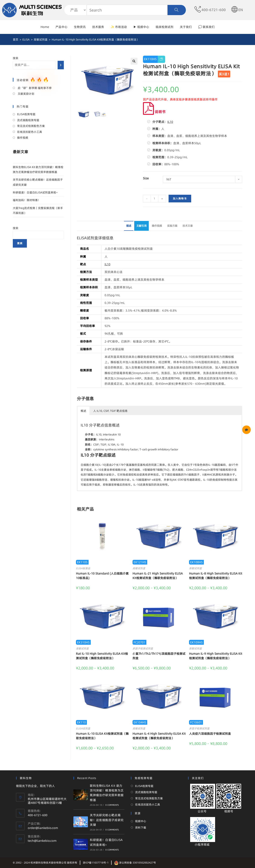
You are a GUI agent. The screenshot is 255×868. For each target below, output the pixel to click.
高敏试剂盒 (139, 568)
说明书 (154, 112)
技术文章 (188, 226)
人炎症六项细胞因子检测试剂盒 (210, 734)
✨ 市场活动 (119, 27)
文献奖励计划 (26, 94)
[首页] (16, 39)
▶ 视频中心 (141, 27)
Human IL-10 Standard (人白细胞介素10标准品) (102, 576)
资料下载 (141, 827)
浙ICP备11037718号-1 (96, 863)
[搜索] (61, 65)
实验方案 (172, 226)
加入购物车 (180, 198)
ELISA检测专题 (26, 114)
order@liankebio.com (43, 828)
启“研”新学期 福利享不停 (34, 88)
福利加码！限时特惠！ (27, 200)
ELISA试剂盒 (83, 728)
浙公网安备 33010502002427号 (135, 863)
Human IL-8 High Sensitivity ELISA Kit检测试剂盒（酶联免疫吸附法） (216, 576)
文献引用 (141, 226)
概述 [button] (83, 411)
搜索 (16, 58)
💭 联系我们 (206, 27)
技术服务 (98, 27)
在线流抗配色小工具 (30, 132)
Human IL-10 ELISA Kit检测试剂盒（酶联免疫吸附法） (102, 736)
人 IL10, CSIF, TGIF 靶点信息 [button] (110, 411)
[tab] (129, 226)
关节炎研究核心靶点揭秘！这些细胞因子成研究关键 (107, 820)
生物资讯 (80, 27)
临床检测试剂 (165, 27)
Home (45, 27)
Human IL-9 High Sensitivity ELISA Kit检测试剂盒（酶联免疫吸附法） (216, 656)
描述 (129, 226)
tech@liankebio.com (42, 841)
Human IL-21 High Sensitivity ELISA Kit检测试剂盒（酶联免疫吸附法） (158, 576)
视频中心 (141, 821)
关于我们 (186, 27)
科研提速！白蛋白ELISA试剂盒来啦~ (35, 192)
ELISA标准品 (83, 568)
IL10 (170, 122)
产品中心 (61, 27)
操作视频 (157, 226)
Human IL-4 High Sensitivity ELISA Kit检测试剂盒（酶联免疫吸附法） (159, 736)
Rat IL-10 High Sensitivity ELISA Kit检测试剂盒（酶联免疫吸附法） (102, 656)
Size (146, 178)
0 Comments (112, 805)
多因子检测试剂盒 (143, 648)
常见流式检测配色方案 (31, 126)
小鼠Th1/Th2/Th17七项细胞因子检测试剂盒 (159, 656)
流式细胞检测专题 (28, 120)
